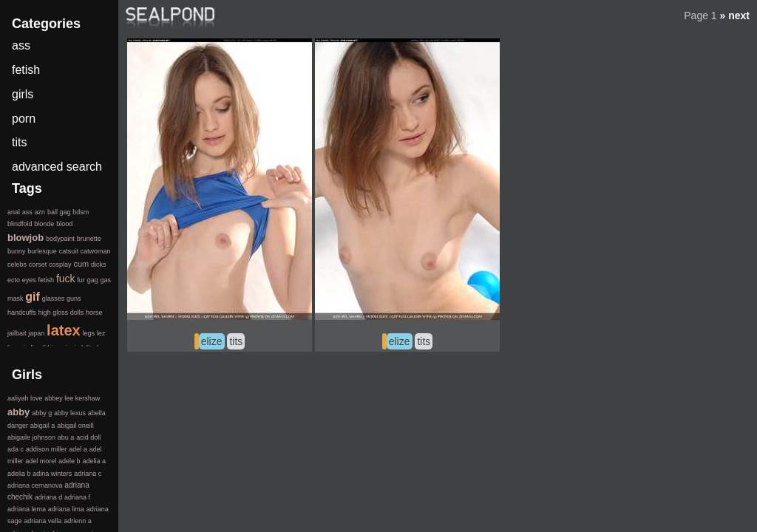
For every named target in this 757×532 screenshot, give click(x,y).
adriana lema (27, 509)
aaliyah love (25, 398)
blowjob (26, 238)
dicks (99, 265)
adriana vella (43, 521)
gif (33, 297)
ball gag (59, 212)
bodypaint (60, 239)
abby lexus (70, 413)
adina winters (52, 474)
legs (88, 333)
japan (36, 333)
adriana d (49, 497)
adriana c (88, 474)
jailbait (17, 333)
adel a (78, 449)
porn (24, 119)
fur (81, 280)
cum (81, 264)
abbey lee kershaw (72, 398)
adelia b (19, 474)
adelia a (94, 461)
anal (14, 212)
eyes (29, 280)
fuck (66, 279)
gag (93, 280)
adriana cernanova (35, 485)
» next (735, 16)
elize (212, 341)
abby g (42, 413)
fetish (26, 70)
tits (236, 341)
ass (21, 45)
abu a (66, 437)
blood (64, 224)
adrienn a (78, 521)
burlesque (42, 251)
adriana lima (66, 509)
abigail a (43, 426)
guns (74, 299)
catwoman (95, 251)
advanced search (57, 167)
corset (38, 265)
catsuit (69, 251)
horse (94, 313)
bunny (17, 251)
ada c (16, 449)
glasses (54, 299)
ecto (14, 280)
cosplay (60, 265)
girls (23, 94)
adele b (69, 461)
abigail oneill (75, 426)
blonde (44, 224)
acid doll (88, 437)
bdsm (81, 212)
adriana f (77, 497)
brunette (89, 239)
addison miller (47, 449)
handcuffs (22, 313)
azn (40, 212)
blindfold (20, 224)
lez (101, 333)
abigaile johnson (31, 437)
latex (64, 330)
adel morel (41, 461)
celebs (17, 265)
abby (18, 412)
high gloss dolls (61, 313)
